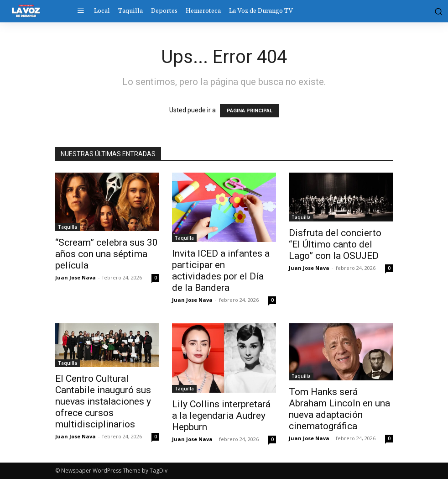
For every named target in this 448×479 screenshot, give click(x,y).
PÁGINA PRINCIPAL (250, 111)
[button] (435, 11)
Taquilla (68, 227)
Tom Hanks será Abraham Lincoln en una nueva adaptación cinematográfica (339, 409)
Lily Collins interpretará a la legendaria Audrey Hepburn (221, 416)
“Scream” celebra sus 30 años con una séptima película (107, 254)
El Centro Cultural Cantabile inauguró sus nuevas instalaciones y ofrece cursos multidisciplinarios (103, 401)
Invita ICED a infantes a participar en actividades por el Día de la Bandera (221, 271)
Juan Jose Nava (76, 277)
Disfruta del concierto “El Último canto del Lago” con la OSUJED (335, 244)
